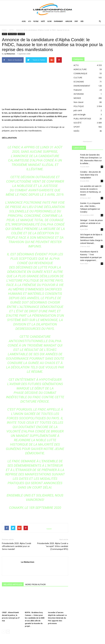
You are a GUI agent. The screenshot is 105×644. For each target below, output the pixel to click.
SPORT (76, 21)
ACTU (30, 21)
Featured (78, 90)
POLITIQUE (36, 21)
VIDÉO (82, 21)
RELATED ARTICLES (13, 584)
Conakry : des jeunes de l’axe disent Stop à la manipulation (90, 175)
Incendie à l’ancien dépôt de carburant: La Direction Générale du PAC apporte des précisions (57, 612)
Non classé (78, 102)
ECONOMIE (79, 82)
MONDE (77, 98)
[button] (100, 21)
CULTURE (49, 21)
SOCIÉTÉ (43, 21)
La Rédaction (10, 54)
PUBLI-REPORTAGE (82, 119)
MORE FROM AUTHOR (35, 584)
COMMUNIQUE (80, 73)
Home (4, 30)
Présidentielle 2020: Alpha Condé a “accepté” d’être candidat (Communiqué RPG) (53, 546)
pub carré (78, 110)
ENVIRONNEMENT (58, 21)
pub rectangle (80, 114)
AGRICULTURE (69, 21)
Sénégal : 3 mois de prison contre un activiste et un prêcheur (91, 223)
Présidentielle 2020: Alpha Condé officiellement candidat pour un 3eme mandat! (17, 546)
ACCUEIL (24, 21)
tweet (49, 529)
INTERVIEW (79, 94)
